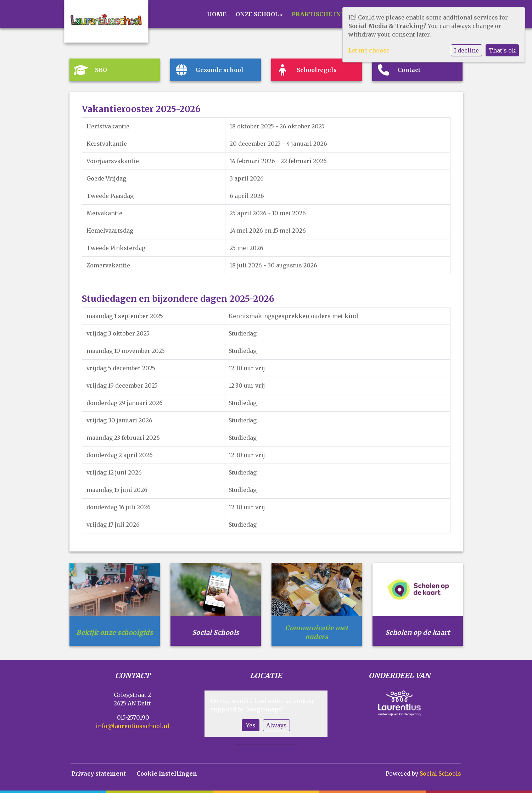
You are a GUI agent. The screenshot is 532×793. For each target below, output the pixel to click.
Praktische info (321, 14)
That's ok (502, 50)
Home (217, 14)
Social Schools (440, 773)
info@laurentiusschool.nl (133, 726)
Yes (251, 725)
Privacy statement (99, 773)
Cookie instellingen (167, 773)
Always (276, 725)
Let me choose (369, 50)
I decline (466, 50)
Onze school (258, 14)
